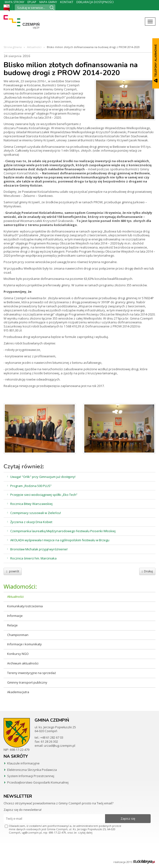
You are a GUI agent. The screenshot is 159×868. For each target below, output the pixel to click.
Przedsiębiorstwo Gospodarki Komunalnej (38, 782)
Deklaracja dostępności (95, 2)
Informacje (15, 616)
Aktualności (34, 47)
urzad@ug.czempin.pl (60, 746)
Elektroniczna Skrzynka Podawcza (32, 770)
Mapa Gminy (48, 2)
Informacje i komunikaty (24, 644)
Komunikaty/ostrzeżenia (25, 606)
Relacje (12, 625)
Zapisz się (128, 818)
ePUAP (32, 2)
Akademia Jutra (18, 692)
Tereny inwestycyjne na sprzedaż (32, 673)
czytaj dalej (85, 832)
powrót (13, 571)
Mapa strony (15, 2)
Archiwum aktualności (23, 663)
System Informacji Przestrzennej (31, 776)
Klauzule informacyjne (23, 763)
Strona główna (13, 47)
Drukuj (147, 571)
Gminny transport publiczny (27, 682)
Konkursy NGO (18, 654)
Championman (18, 635)
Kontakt (67, 2)
